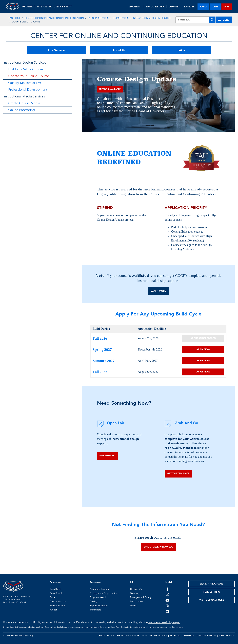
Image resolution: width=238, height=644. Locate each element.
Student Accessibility (205, 636)
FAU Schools (137, 601)
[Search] (212, 20)
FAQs (181, 50)
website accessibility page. (164, 622)
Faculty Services (98, 18)
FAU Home (14, 18)
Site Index (186, 636)
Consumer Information (155, 636)
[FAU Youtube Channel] (167, 600)
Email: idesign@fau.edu (158, 547)
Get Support (108, 456)
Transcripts (95, 610)
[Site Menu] (224, 20)
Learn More (158, 291)
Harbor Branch (57, 606)
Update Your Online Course (29, 76)
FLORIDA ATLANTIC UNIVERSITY (47, 7)
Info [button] (132, 582)
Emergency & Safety (141, 597)
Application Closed (203, 338)
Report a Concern (99, 606)
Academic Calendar (100, 589)
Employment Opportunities (104, 593)
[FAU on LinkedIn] (167, 611)
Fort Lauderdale (58, 601)
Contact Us (136, 589)
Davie (52, 597)
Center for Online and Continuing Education (54, 18)
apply (203, 7)
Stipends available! (110, 89)
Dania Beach (56, 593)
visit (215, 7)
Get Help (174, 636)
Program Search (98, 597)
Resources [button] (95, 582)
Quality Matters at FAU (25, 83)
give (227, 7)
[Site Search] (195, 20)
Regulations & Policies (128, 636)
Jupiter (53, 610)
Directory (135, 593)
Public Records (227, 636)
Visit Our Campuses (212, 600)
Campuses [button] (55, 582)
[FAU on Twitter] (167, 595)
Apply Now (203, 349)
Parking (94, 601)
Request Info (212, 592)
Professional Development (28, 90)
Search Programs (212, 584)
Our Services (121, 18)
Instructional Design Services (152, 18)
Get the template (178, 473)
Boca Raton (55, 589)
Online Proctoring (21, 110)
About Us (119, 50)
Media (133, 606)
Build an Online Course (26, 69)
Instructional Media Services (24, 96)
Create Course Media (24, 103)
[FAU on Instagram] (167, 606)
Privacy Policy (106, 636)
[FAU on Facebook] (167, 589)
